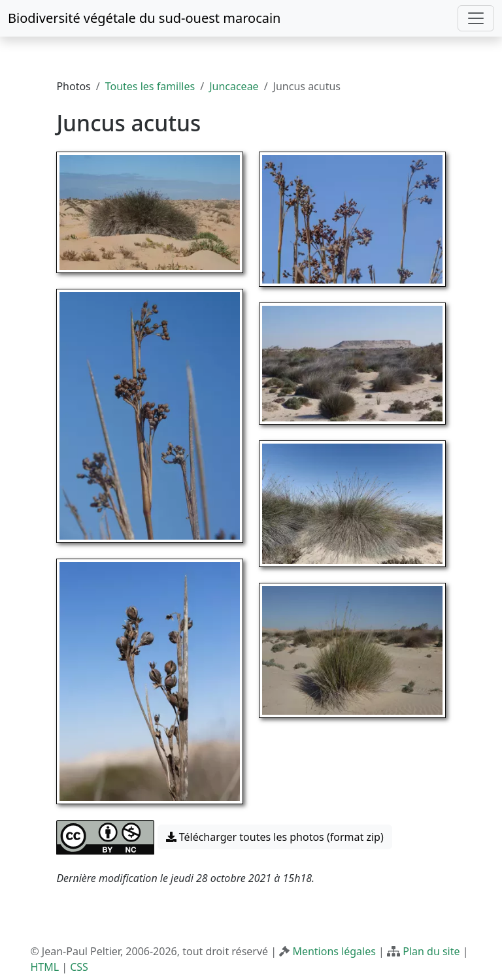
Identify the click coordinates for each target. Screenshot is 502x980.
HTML (44, 967)
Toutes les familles (150, 86)
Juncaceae (234, 86)
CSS (79, 967)
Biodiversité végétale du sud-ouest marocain (144, 18)
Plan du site (431, 951)
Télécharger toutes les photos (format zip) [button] (275, 837)
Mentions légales (334, 951)
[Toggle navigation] (476, 18)
